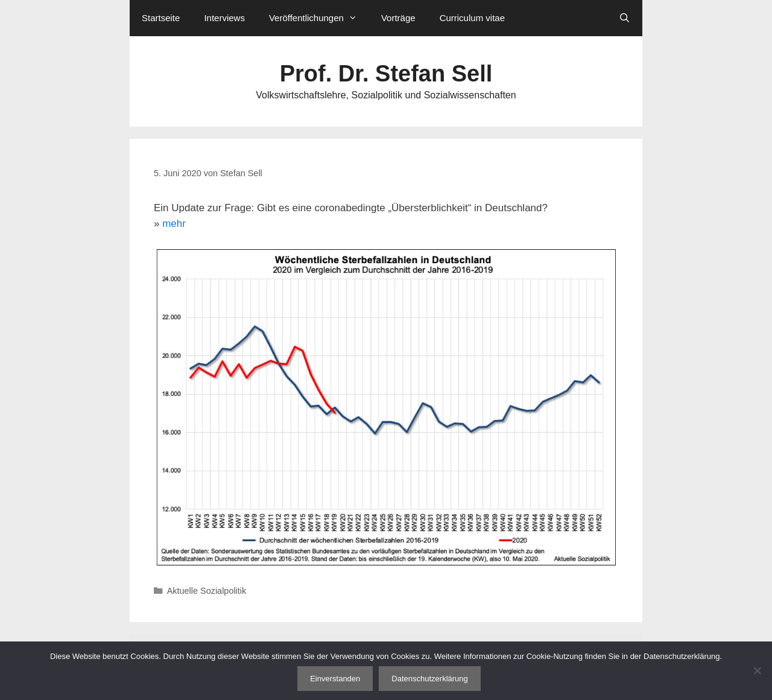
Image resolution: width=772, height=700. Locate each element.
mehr (174, 224)
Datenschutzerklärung (429, 679)
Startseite (161, 18)
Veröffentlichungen (319, 18)
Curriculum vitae (472, 18)
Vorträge (398, 18)
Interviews (224, 18)
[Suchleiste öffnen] (625, 18)
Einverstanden (335, 679)
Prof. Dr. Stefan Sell (386, 74)
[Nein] (757, 670)
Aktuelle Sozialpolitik (207, 591)
